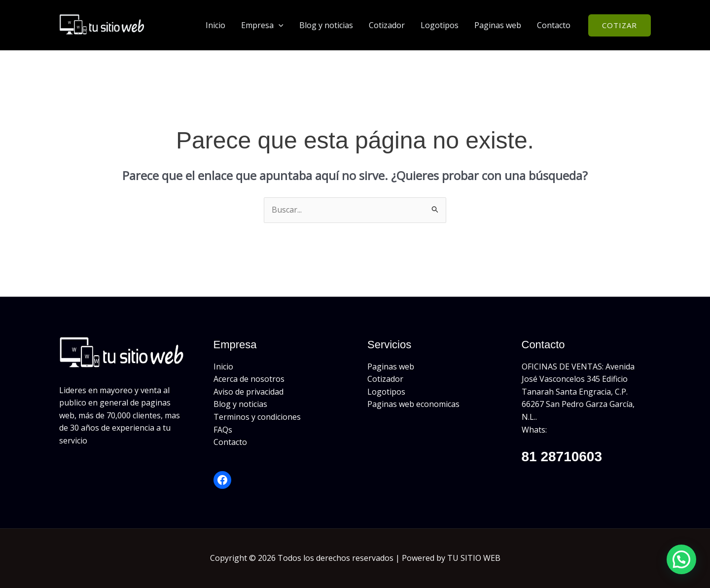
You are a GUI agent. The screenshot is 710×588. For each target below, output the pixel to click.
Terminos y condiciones (257, 417)
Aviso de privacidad (248, 392)
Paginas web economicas (413, 404)
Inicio (215, 25)
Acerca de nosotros (249, 379)
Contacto (554, 25)
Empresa (262, 25)
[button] (279, 25)
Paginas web (498, 25)
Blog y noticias (326, 25)
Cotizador (387, 25)
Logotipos (440, 25)
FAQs (223, 430)
